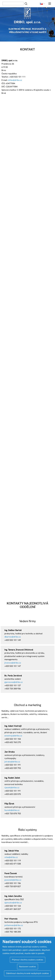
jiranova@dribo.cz (13, 663)
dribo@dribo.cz (15, 80)
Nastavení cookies (28, 967)
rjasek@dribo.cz (12, 788)
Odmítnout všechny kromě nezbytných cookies (27, 973)
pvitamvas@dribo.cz (14, 925)
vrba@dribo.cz (11, 857)
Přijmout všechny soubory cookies (28, 960)
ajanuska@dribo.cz (13, 903)
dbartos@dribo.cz (13, 637)
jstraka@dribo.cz (12, 762)
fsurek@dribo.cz (12, 810)
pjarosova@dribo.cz (14, 682)
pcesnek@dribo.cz (13, 880)
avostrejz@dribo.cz (13, 736)
